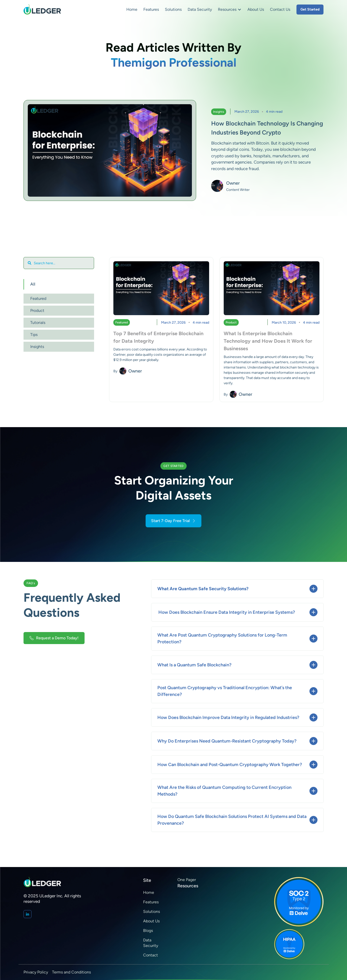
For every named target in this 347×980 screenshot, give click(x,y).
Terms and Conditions (71, 972)
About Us (256, 9)
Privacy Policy (36, 972)
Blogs (148, 931)
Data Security (200, 9)
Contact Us (280, 9)
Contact (150, 955)
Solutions (173, 9)
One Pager (187, 880)
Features (151, 9)
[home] (42, 10)
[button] (230, 10)
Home (132, 9)
